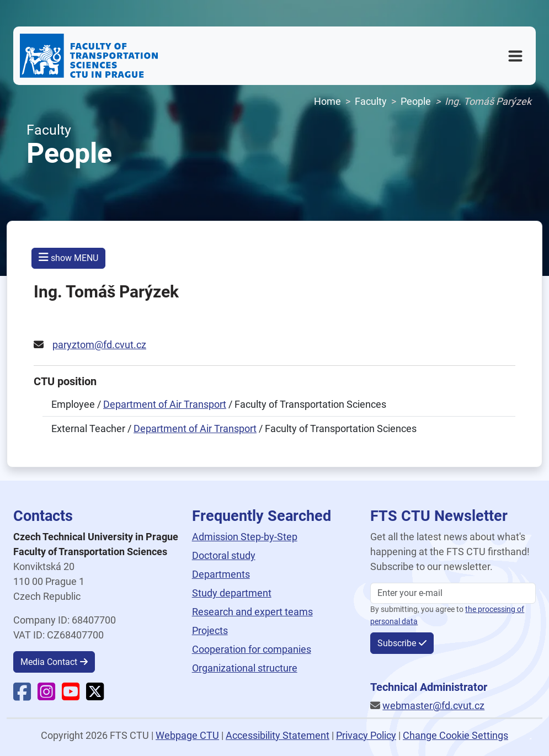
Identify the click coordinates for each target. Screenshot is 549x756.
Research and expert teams (252, 612)
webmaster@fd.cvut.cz (433, 706)
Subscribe (397, 643)
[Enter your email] (453, 593)
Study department (232, 593)
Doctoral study (224, 555)
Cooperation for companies (252, 649)
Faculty (371, 101)
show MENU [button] (68, 257)
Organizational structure (245, 668)
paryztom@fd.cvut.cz (99, 345)
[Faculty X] (95, 696)
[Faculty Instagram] (46, 696)
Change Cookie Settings (455, 735)
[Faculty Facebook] (22, 696)
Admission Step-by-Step (245, 537)
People (416, 101)
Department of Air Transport (165, 404)
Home (327, 101)
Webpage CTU (187, 735)
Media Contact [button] (49, 662)
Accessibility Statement (278, 735)
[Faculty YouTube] (71, 696)
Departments (221, 574)
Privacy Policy (366, 735)
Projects (210, 630)
